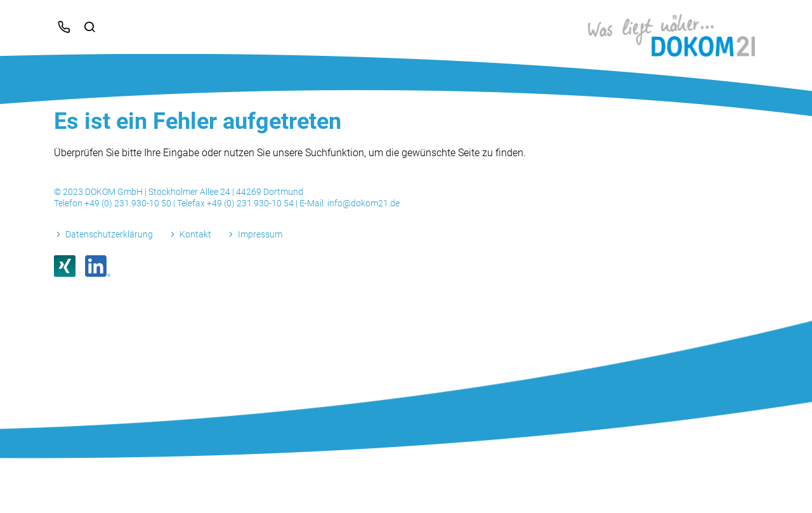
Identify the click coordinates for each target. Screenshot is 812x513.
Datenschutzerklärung (109, 234)
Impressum (260, 234)
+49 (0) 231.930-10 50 (129, 203)
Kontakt (195, 234)
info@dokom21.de (363, 203)
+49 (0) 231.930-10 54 (251, 203)
